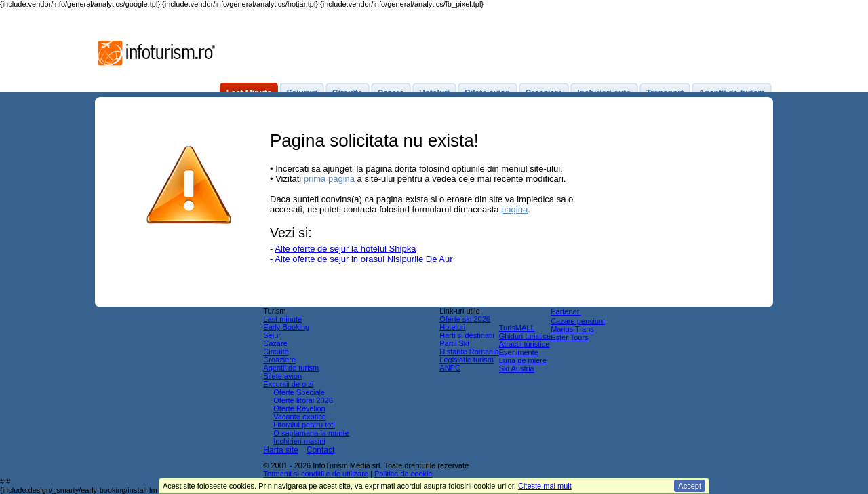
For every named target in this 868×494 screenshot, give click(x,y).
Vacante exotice (299, 417)
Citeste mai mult (545, 486)
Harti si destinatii (467, 335)
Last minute (282, 319)
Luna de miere (523, 360)
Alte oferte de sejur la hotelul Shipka (345, 249)
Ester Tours (569, 337)
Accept (690, 486)
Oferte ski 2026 (465, 319)
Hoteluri (452, 327)
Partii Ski (454, 343)
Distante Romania (469, 351)
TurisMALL (517, 328)
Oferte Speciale (299, 392)
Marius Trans (572, 329)
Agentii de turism (291, 368)
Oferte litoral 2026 (303, 400)
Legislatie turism (466, 360)
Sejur (272, 335)
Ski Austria (517, 368)
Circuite (276, 351)
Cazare (275, 343)
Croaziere (279, 360)
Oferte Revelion (299, 408)
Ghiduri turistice (525, 336)
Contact (320, 450)
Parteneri (566, 311)
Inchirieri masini (299, 441)
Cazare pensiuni (578, 321)
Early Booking (286, 327)
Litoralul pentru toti (304, 425)
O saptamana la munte (311, 433)
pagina (514, 209)
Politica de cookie (403, 474)
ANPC (450, 368)
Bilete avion (282, 376)
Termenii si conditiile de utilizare (316, 474)
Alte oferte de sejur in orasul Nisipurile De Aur (363, 259)
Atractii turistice (525, 344)
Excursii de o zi (288, 384)
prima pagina (329, 179)
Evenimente (519, 352)
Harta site (280, 450)
